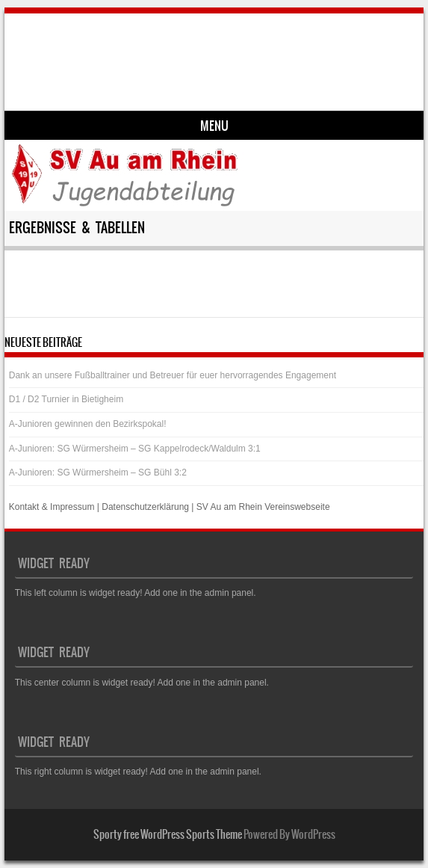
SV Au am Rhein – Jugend (140, 50)
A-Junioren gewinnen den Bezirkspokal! (88, 424)
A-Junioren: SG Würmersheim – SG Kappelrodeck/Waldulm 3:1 (135, 449)
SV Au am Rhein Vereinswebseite (263, 507)
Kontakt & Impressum (52, 507)
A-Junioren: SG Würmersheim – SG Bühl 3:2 (98, 473)
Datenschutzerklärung (145, 507)
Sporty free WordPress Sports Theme (168, 834)
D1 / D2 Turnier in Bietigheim (66, 399)
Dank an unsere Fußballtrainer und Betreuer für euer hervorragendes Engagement (173, 375)
